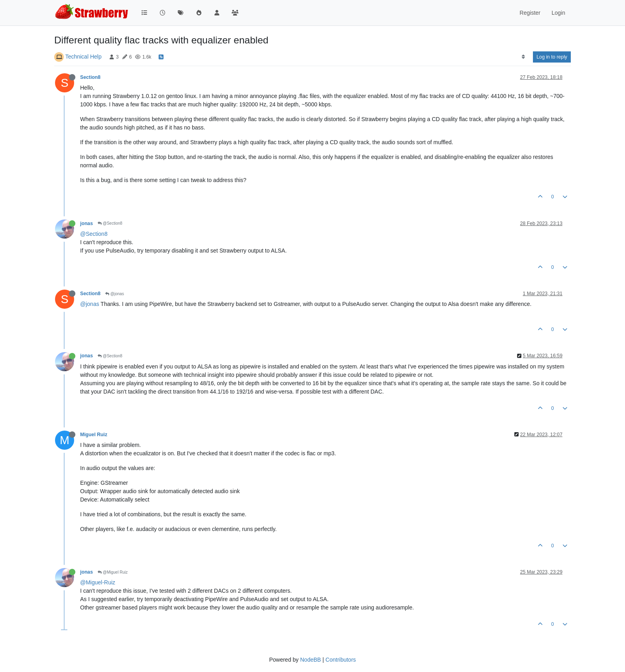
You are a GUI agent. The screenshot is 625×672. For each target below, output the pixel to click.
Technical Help (84, 57)
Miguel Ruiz (94, 435)
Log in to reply (552, 57)
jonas (86, 223)
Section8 (90, 77)
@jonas (115, 294)
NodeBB (311, 660)
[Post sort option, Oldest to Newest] (523, 57)
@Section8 (110, 223)
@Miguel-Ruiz (98, 582)
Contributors (341, 660)
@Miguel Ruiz (113, 572)
